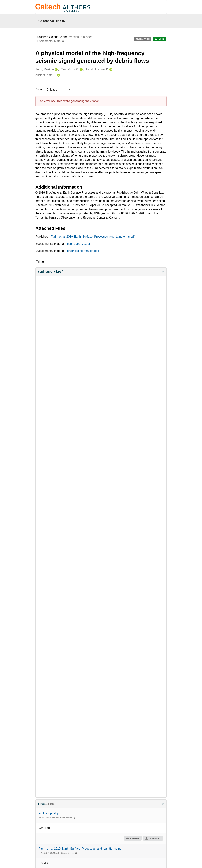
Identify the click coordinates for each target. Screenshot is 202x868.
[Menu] (164, 7)
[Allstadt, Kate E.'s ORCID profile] (58, 75)
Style (39, 89)
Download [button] (153, 838)
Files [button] (101, 804)
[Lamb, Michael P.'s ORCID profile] (110, 70)
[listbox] (58, 90)
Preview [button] (133, 838)
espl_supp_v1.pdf (78, 244)
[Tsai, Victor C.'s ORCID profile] (81, 70)
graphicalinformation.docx (84, 251)
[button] (101, 272)
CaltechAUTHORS (52, 21)
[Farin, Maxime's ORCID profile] (56, 70)
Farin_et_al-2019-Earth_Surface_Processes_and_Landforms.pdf (93, 237)
